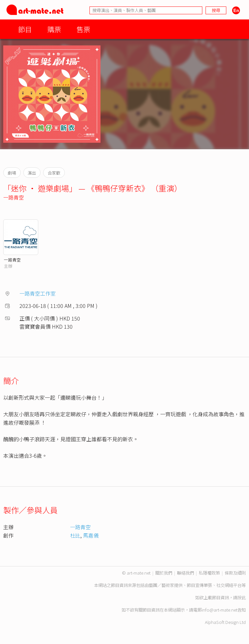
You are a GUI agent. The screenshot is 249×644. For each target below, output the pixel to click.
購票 (54, 29)
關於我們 (164, 573)
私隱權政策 (209, 573)
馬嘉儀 (91, 535)
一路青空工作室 (38, 293)
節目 (25, 29)
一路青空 (14, 197)
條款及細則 (235, 573)
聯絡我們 (185, 573)
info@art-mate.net (219, 610)
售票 (83, 29)
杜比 (75, 535)
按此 (242, 597)
